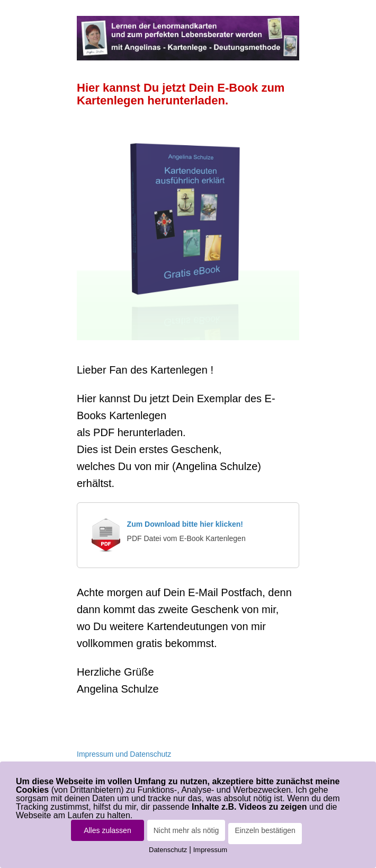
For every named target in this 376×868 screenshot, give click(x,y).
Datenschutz (168, 850)
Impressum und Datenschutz (124, 754)
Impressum (210, 850)
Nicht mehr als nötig (186, 830)
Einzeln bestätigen (265, 830)
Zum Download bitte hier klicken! (185, 524)
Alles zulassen (108, 830)
